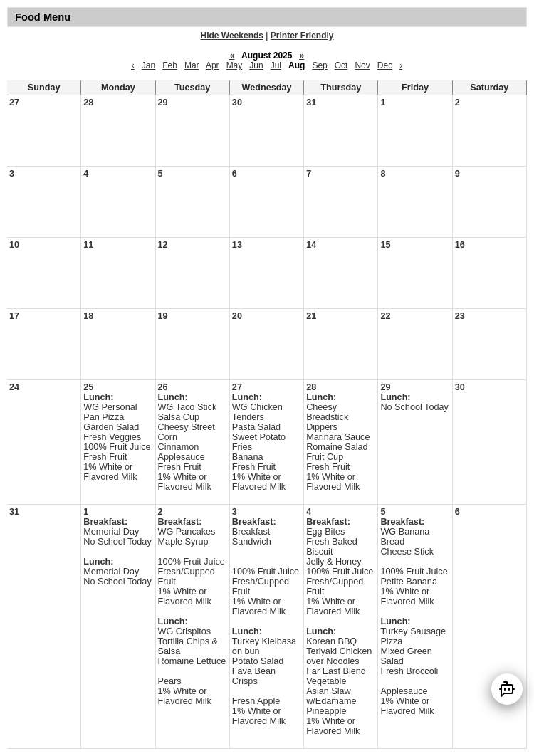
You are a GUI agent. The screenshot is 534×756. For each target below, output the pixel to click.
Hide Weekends (232, 36)
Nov (362, 65)
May (235, 65)
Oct (341, 65)
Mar (192, 65)
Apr (213, 65)
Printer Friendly (302, 36)
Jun (256, 65)
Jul (276, 65)
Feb (170, 65)
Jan (148, 65)
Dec (385, 65)
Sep (319, 65)
